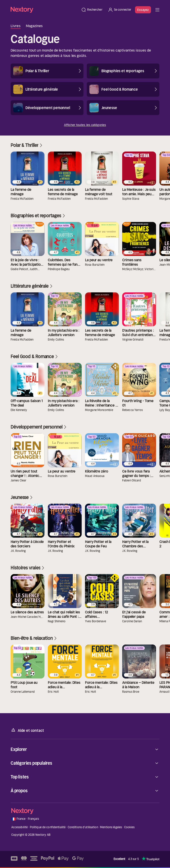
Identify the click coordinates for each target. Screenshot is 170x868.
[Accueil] (44, 10)
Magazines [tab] (34, 26)
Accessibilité (20, 827)
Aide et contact (27, 730)
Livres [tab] (16, 26)
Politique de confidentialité (48, 827)
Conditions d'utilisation (83, 827)
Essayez (143, 10)
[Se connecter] (120, 10)
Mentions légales (111, 827)
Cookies (129, 827)
